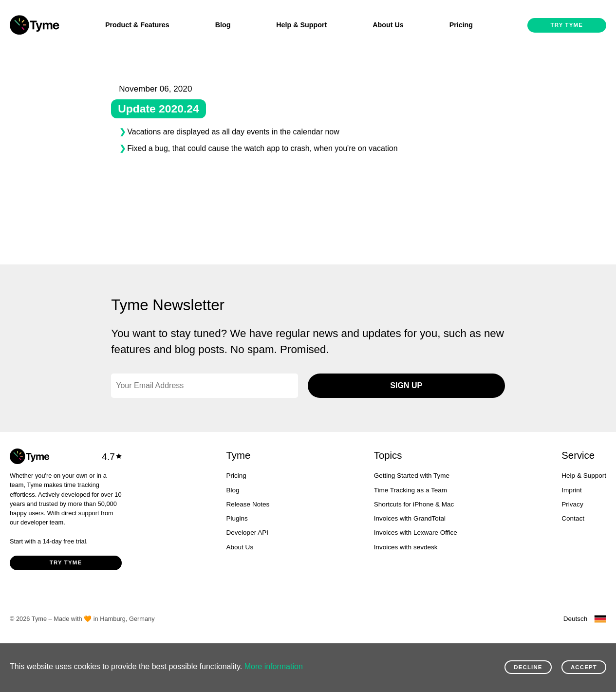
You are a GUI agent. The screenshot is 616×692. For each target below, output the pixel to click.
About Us (388, 25)
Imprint (571, 490)
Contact (573, 518)
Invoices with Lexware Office (416, 533)
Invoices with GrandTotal (410, 518)
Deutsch (576, 619)
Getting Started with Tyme (412, 476)
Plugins (237, 518)
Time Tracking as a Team (411, 490)
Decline (528, 667)
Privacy (572, 504)
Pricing (461, 25)
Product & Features (137, 25)
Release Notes (248, 504)
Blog (223, 25)
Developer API (247, 533)
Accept (584, 667)
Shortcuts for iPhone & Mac (414, 504)
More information (274, 666)
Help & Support (301, 25)
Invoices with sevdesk (406, 547)
